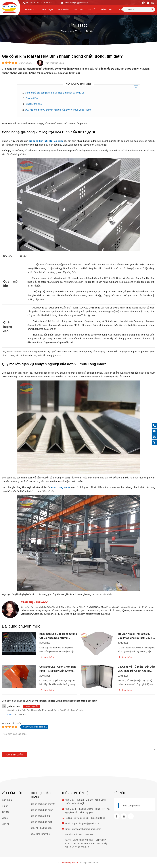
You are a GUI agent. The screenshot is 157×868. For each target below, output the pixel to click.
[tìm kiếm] (152, 9)
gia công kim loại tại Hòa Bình (97, 594)
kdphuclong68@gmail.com (75, 3)
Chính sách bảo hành (42, 810)
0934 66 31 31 (98, 818)
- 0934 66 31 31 (47, 3)
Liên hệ (122, 9)
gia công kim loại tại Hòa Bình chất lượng (27, 594)
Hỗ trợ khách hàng (42, 795)
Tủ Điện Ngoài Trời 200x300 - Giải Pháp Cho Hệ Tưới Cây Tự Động (136, 636)
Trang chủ (30, 9)
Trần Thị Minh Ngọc (34, 602)
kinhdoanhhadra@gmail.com (86, 829)
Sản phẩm (63, 9)
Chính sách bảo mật (41, 822)
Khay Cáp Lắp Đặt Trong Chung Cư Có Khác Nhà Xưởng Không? (58, 636)
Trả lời (10, 715)
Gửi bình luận (15, 755)
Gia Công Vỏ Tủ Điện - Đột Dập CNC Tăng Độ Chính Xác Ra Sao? (136, 669)
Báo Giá (78, 9)
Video (5, 818)
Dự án (5, 806)
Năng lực (107, 9)
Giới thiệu (47, 9)
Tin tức (92, 9)
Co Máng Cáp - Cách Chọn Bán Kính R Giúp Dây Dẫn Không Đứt (58, 669)
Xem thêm (47, 657)
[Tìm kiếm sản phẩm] (139, 9)
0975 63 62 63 (33, 3)
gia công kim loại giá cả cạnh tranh (65, 594)
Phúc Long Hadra (131, 806)
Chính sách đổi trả (40, 816)
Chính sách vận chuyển (43, 804)
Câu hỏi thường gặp (41, 828)
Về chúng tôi (12, 793)
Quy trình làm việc (40, 834)
